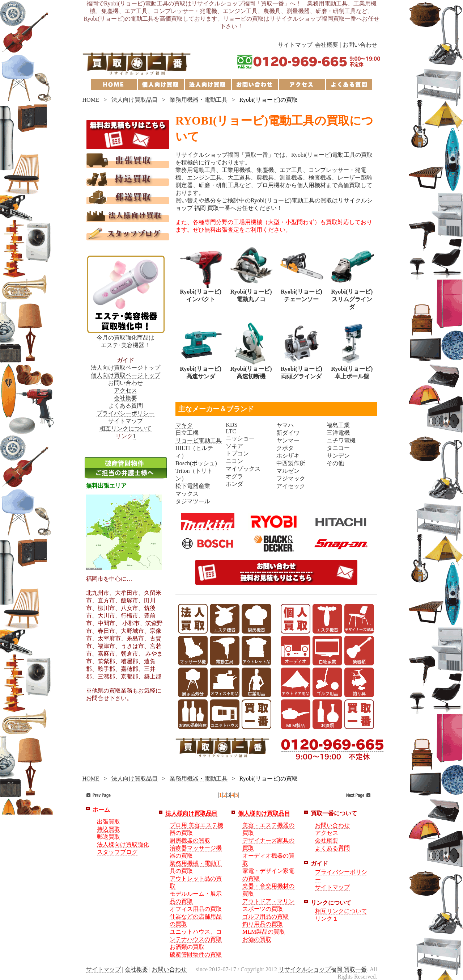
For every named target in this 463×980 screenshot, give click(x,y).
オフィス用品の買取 (196, 909)
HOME (91, 100)
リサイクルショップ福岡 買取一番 (323, 969)
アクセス (126, 390)
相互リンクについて (126, 428)
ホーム (101, 810)
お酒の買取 (257, 939)
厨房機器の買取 (190, 840)
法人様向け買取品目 (191, 813)
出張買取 (109, 822)
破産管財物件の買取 (196, 954)
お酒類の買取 (187, 947)
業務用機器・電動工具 (199, 100)
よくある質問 (126, 406)
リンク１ (327, 919)
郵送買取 (109, 837)
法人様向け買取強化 (123, 844)
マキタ (184, 425)
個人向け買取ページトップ (126, 375)
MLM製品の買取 (264, 932)
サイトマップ (295, 45)
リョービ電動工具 (199, 440)
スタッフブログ (117, 852)
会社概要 (327, 45)
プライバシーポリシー (126, 413)
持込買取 (109, 829)
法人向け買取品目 (135, 100)
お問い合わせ (360, 45)
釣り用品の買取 (263, 924)
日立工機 (187, 433)
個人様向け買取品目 (264, 813)
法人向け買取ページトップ (126, 368)
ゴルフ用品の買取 (266, 916)
